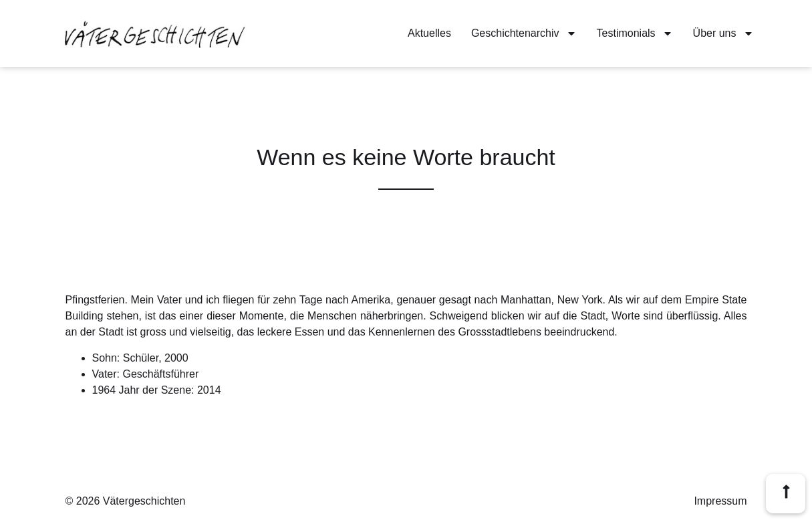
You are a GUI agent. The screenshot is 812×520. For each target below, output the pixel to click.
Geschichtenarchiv (524, 33)
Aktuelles (429, 33)
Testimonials (635, 33)
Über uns (723, 33)
